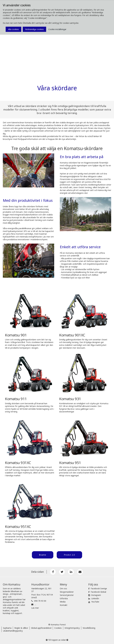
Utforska (64, 598)
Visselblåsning (89, 628)
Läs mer (35, 608)
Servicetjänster (67, 595)
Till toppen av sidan (57, 640)
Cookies (58, 628)
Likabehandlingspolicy (13, 631)
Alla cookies (13, 29)
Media (63, 602)
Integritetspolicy (72, 628)
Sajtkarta (7, 628)
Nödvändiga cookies (34, 29)
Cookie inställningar (57, 29)
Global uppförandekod (41, 628)
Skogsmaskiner (67, 592)
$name (43, 555)
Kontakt (64, 605)
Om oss (63, 588)
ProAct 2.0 (69, 555)
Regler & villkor (21, 628)
